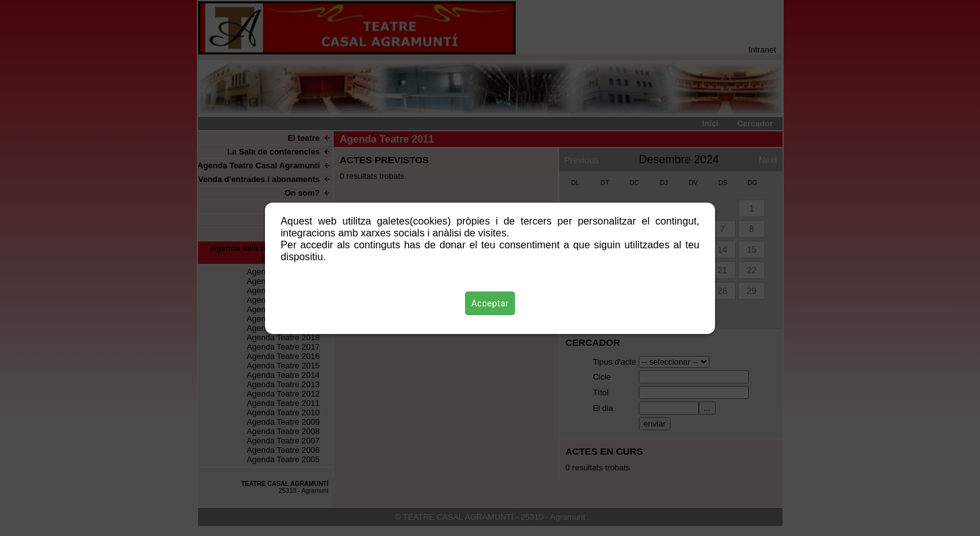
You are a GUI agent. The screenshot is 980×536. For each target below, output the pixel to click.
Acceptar (490, 303)
